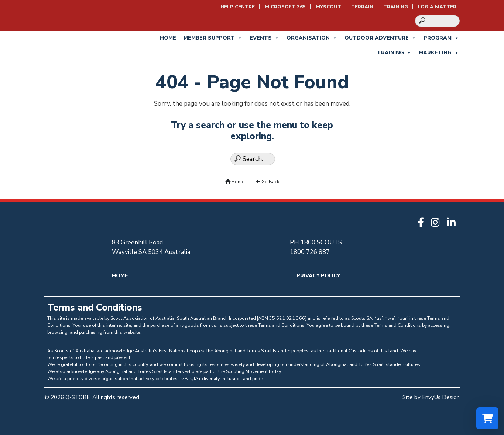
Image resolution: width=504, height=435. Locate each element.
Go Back (268, 181)
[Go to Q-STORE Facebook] (423, 223)
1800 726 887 (310, 252)
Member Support (213, 38)
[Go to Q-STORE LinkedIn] (453, 223)
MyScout (328, 7)
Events (264, 38)
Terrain (362, 7)
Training (396, 7)
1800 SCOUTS (321, 242)
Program (441, 38)
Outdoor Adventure (380, 38)
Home (168, 38)
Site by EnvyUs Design (431, 397)
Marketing (439, 53)
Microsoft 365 (285, 7)
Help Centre (238, 7)
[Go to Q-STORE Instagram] (437, 223)
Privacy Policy (318, 276)
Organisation (312, 38)
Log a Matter (437, 7)
